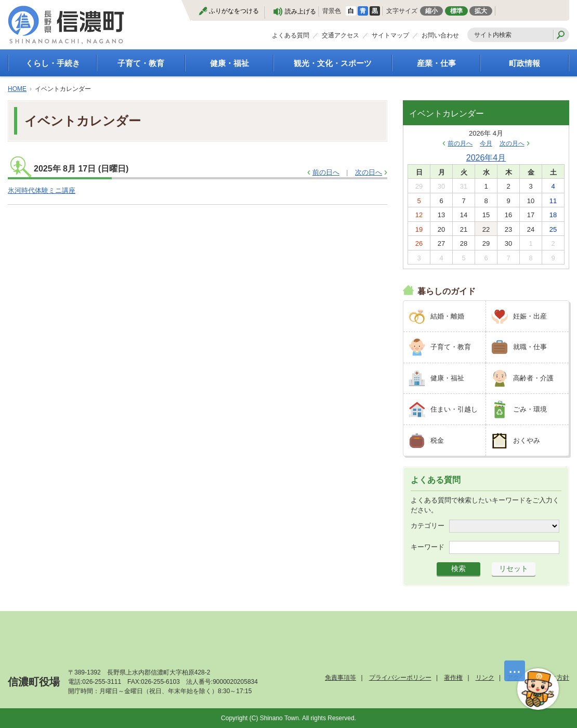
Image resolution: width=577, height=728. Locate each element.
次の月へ (512, 143)
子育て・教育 (141, 63)
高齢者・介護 (533, 378)
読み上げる (300, 11)
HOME (17, 89)
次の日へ (369, 172)
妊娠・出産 (530, 316)
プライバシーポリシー (400, 678)
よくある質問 (291, 35)
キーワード (428, 547)
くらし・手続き (53, 63)
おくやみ (527, 440)
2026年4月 (486, 158)
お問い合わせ (440, 35)
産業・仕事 (436, 63)
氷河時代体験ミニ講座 (42, 190)
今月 (486, 143)
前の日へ (326, 172)
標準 (456, 11)
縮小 (431, 11)
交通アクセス (340, 35)
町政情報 (524, 63)
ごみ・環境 (530, 409)
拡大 (481, 11)
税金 (437, 440)
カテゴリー (428, 526)
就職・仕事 (530, 347)
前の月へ (460, 143)
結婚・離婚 (447, 316)
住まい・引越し (454, 409)
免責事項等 (340, 678)
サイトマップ (390, 35)
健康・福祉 (230, 63)
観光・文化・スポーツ (333, 63)
